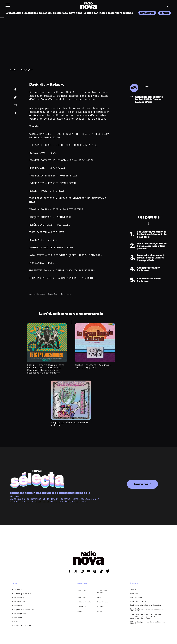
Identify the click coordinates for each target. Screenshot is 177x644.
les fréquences (20, 614)
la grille (88, 13)
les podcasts (19, 598)
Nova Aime (82, 590)
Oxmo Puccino (103, 602)
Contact (133, 590)
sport (80, 611)
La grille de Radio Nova (24, 610)
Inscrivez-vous (141, 484)
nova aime (76, 13)
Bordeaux (101, 606)
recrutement (82, 597)
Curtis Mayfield (37, 294)
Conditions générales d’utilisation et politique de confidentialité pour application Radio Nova (147, 616)
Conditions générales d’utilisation (145, 605)
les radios (101, 13)
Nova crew (134, 594)
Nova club (66, 294)
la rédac (145, 87)
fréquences (60, 13)
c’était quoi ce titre (23, 594)
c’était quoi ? (15, 13)
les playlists (19, 602)
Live (99, 597)
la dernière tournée (121, 13)
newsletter (147, 13)
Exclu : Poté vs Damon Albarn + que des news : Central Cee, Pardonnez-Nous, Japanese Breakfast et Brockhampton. (47, 369)
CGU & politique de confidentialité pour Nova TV (148, 623)
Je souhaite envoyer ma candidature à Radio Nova (146, 610)
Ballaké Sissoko (84, 602)
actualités (31, 13)
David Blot (53, 294)
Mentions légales (137, 597)
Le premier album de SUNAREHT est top (70, 424)
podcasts (45, 13)
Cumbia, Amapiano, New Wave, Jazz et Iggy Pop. (93, 366)
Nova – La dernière (138, 601)
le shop (164, 13)
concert (100, 611)
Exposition (82, 606)
